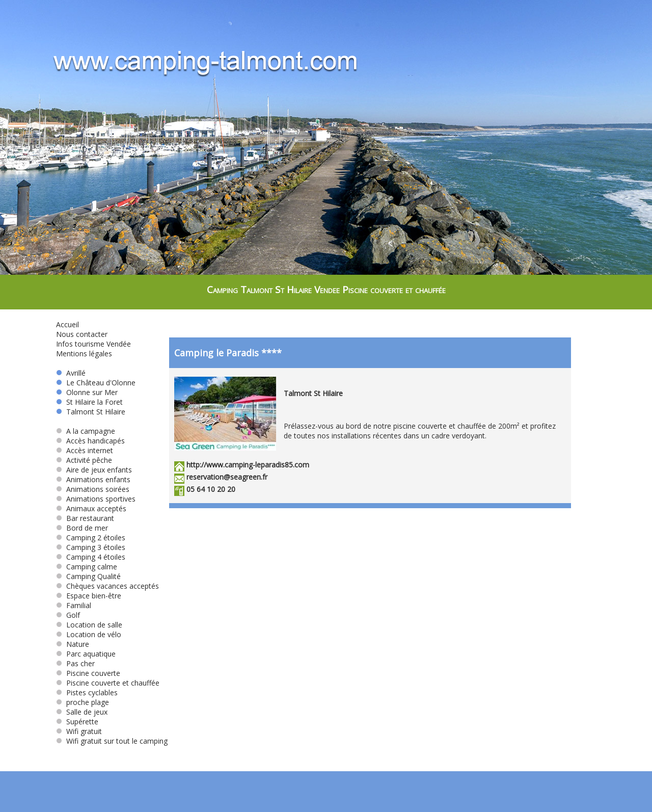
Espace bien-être (89, 596)
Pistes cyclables (87, 692)
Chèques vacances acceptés (107, 586)
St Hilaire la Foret (89, 402)
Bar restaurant (85, 518)
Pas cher (75, 663)
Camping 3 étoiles (91, 547)
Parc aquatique (86, 654)
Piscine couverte (88, 673)
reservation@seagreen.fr (227, 477)
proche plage (83, 702)
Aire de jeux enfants (94, 470)
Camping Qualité (88, 576)
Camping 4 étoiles (91, 557)
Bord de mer (82, 528)
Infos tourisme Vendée (93, 344)
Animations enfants (93, 479)
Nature (73, 644)
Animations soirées (93, 489)
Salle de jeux (82, 712)
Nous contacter (82, 334)
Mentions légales (84, 353)
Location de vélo (89, 634)
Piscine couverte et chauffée (108, 683)
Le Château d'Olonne (96, 383)
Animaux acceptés (91, 508)
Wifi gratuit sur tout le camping (112, 741)
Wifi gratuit (79, 731)
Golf (68, 615)
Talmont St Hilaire (91, 412)
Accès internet (85, 450)
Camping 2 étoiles (91, 538)
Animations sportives (96, 499)
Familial (74, 605)
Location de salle (89, 625)
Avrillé (71, 373)
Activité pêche (84, 460)
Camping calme (87, 567)
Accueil (67, 324)
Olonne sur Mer (87, 392)
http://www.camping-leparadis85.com (248, 465)
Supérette (77, 722)
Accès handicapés (90, 441)
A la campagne (86, 431)
